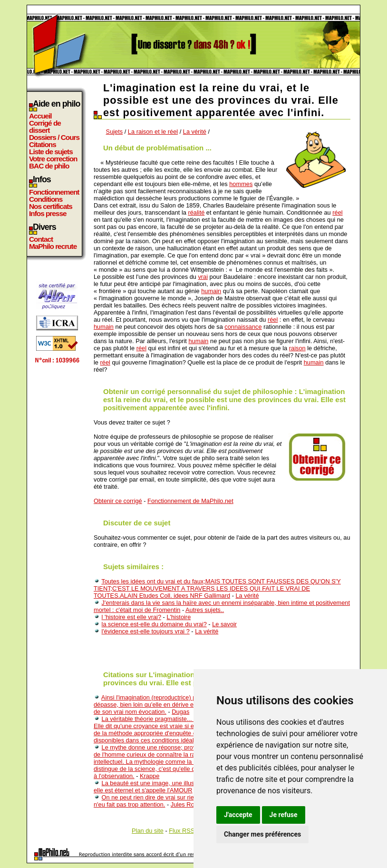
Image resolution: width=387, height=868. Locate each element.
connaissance (243, 327)
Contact (41, 239)
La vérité (195, 132)
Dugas (180, 712)
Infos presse (48, 213)
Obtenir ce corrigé (118, 501)
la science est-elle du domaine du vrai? (154, 624)
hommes (241, 184)
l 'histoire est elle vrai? (132, 617)
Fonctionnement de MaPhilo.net (190, 501)
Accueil (40, 116)
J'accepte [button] (238, 815)
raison (297, 348)
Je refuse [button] (284, 815)
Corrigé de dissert (45, 127)
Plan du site (148, 831)
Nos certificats (51, 206)
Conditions (46, 199)
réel (337, 212)
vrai (203, 277)
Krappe (150, 776)
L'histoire (179, 617)
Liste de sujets (51, 152)
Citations (43, 144)
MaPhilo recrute (53, 246)
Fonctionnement (54, 192)
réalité (196, 212)
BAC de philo (49, 166)
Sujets (115, 132)
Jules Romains (191, 804)
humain (211, 291)
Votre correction (53, 159)
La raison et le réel (153, 132)
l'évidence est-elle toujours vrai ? (146, 631)
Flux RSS (182, 831)
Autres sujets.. (205, 610)
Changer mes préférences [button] (262, 834)
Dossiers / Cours (54, 137)
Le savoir (224, 624)
